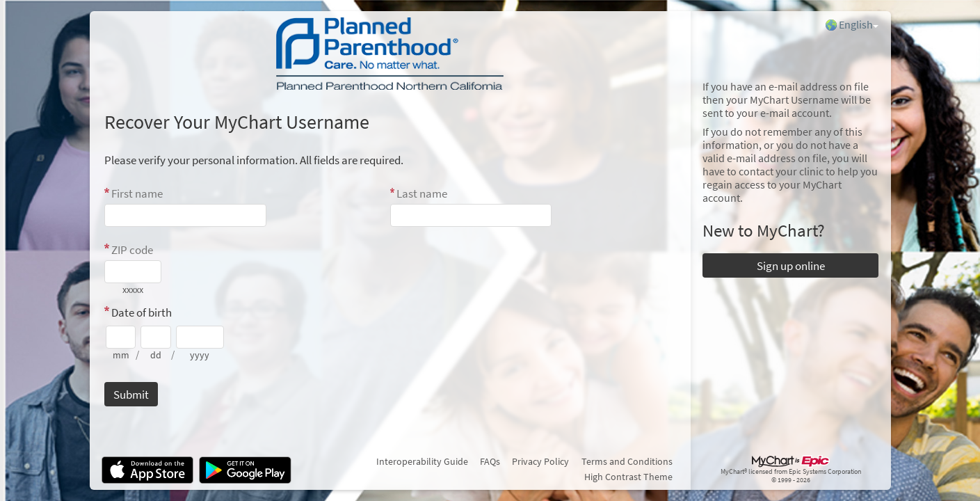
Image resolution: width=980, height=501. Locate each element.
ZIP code (132, 250)
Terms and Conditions (627, 461)
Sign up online (791, 266)
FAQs (490, 461)
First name (137, 193)
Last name (422, 193)
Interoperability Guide (422, 461)
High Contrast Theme (628, 477)
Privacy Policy (540, 461)
